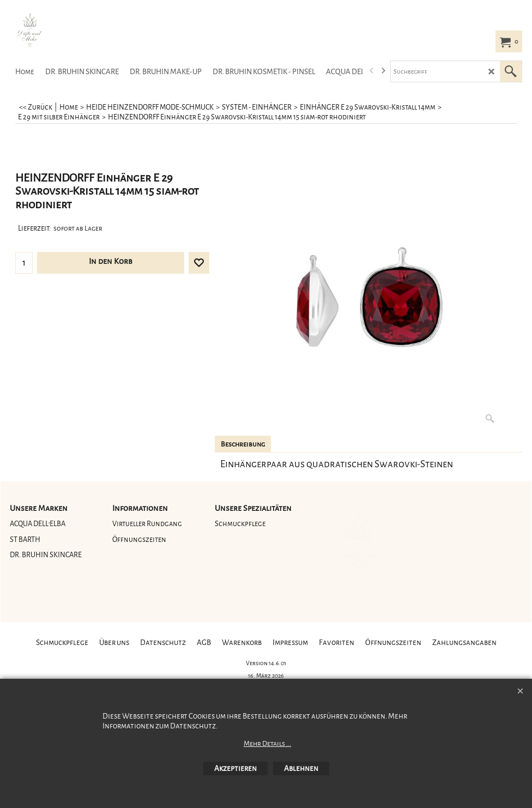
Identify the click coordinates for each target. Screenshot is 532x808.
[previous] (372, 71)
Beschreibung (243, 444)
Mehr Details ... (267, 744)
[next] (383, 71)
